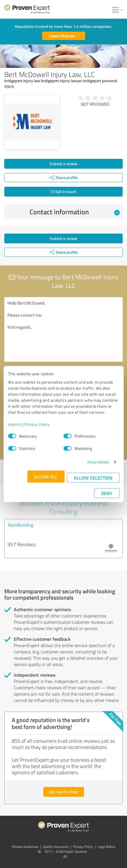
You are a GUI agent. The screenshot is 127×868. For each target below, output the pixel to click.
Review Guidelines (25, 847)
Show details (98, 462)
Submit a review (63, 164)
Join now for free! (64, 792)
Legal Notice (106, 847)
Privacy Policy (37, 424)
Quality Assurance (56, 847)
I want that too (62, 36)
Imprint (15, 424)
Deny (107, 493)
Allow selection (93, 478)
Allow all (46, 477)
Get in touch (63, 192)
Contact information (75, 212)
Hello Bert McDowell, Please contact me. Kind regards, (63, 329)
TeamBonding (20, 525)
